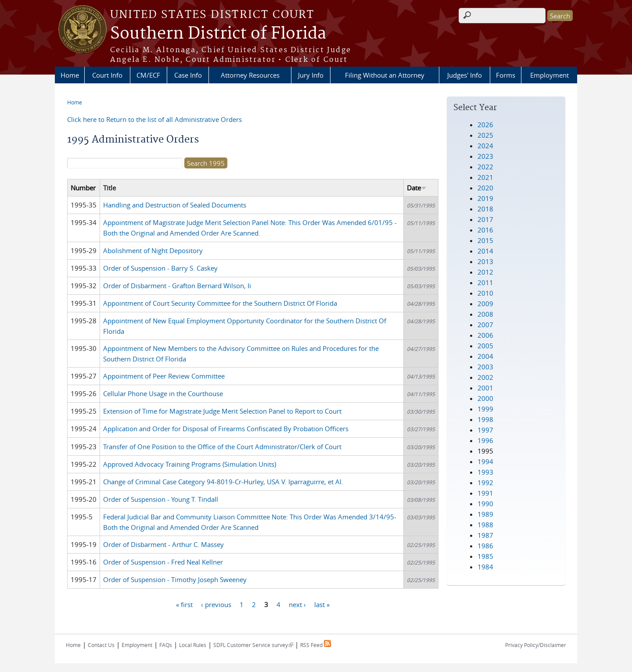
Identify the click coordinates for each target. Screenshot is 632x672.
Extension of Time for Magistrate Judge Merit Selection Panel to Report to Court (222, 411)
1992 (485, 483)
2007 (485, 325)
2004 (485, 356)
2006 (485, 335)
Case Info (188, 75)
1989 (485, 514)
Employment (549, 75)
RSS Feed (316, 645)
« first (184, 604)
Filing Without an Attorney (385, 75)
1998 (485, 419)
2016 (485, 230)
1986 (485, 546)
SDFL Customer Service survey (253, 645)
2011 (485, 282)
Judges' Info (465, 75)
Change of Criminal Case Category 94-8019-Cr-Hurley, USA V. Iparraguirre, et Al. (223, 482)
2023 (485, 156)
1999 (485, 409)
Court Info (107, 75)
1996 (485, 440)
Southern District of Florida (218, 34)
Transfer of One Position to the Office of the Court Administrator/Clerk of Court (222, 447)
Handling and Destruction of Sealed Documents (175, 205)
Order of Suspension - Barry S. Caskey (160, 268)
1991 (485, 493)
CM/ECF (148, 75)
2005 (485, 346)
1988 (485, 525)
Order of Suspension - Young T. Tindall (161, 499)
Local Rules (193, 645)
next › (297, 604)
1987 (485, 535)
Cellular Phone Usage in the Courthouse (163, 393)
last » (322, 604)
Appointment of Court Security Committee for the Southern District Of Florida (220, 303)
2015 (485, 240)
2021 (485, 177)
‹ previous (216, 604)
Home (70, 75)
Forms (506, 75)
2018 (485, 209)
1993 (485, 472)
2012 (485, 272)
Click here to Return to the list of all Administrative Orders (154, 119)
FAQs (166, 645)
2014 (485, 251)
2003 (485, 367)
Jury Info (311, 75)
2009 (485, 304)
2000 (485, 398)
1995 (485, 451)
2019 (485, 198)
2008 (485, 314)
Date (417, 188)
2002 (485, 377)
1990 (485, 504)
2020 (485, 188)
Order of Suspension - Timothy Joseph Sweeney (175, 579)
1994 (485, 461)
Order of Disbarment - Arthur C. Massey (163, 544)
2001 (485, 388)
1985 (485, 556)
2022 (485, 167)
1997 (485, 430)
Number (83, 188)
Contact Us (101, 645)
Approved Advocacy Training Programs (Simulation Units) (190, 464)
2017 (485, 219)
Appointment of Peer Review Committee (164, 376)
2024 (485, 146)
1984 (485, 567)
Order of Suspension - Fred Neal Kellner (163, 562)
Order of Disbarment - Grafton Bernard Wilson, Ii (177, 286)
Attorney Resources (250, 75)
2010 (485, 293)
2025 (485, 135)
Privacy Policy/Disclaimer (536, 645)
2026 (485, 125)
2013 (485, 261)
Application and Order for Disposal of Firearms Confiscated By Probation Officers (226, 429)
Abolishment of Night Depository (153, 250)
